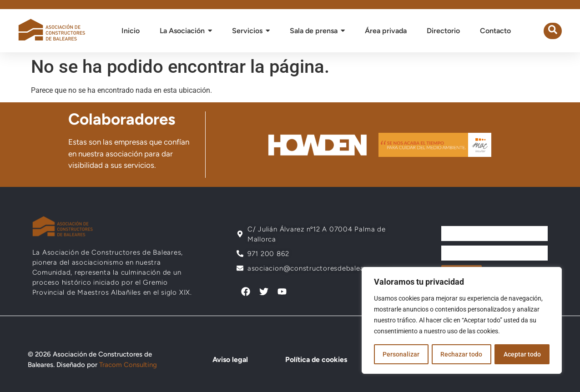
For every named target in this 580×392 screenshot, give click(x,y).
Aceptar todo (522, 354)
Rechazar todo (461, 354)
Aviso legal (229, 359)
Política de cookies (314, 359)
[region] (462, 321)
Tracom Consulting (128, 365)
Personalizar (401, 354)
